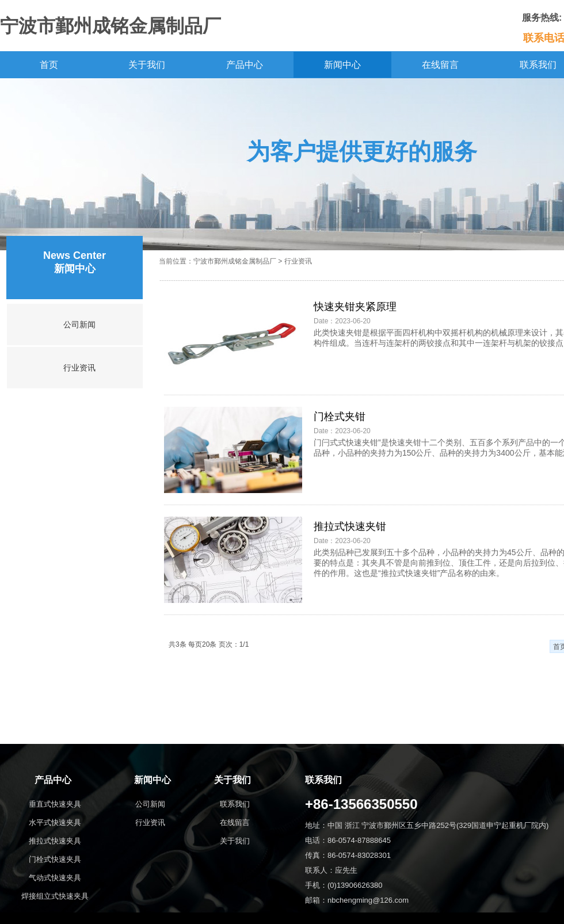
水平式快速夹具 (55, 822)
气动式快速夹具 (55, 878)
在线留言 (440, 65)
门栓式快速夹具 (55, 859)
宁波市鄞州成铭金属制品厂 (235, 261)
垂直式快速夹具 (55, 804)
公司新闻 (79, 324)
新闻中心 (342, 65)
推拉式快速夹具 (55, 841)
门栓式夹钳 (340, 417)
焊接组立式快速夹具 (55, 896)
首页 (49, 65)
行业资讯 (79, 368)
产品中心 (245, 65)
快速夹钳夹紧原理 (355, 307)
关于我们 (147, 65)
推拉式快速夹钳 (350, 526)
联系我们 (235, 804)
